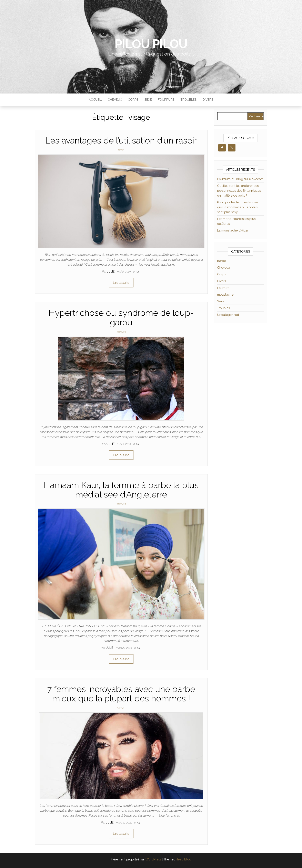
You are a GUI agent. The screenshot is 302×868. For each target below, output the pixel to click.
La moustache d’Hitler (233, 230)
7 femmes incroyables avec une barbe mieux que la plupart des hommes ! (121, 694)
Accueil (95, 100)
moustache (225, 295)
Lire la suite (121, 283)
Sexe (148, 100)
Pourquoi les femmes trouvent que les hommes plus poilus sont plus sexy (239, 207)
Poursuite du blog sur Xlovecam (240, 179)
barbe (120, 708)
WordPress (153, 859)
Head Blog (183, 859)
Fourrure (166, 100)
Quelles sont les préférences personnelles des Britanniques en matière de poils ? (239, 191)
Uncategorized (228, 315)
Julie (111, 272)
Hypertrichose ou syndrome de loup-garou (121, 318)
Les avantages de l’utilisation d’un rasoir (121, 141)
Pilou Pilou (151, 44)
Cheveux (115, 100)
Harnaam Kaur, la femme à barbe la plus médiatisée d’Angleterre (121, 490)
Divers (208, 100)
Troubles (189, 100)
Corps (133, 100)
